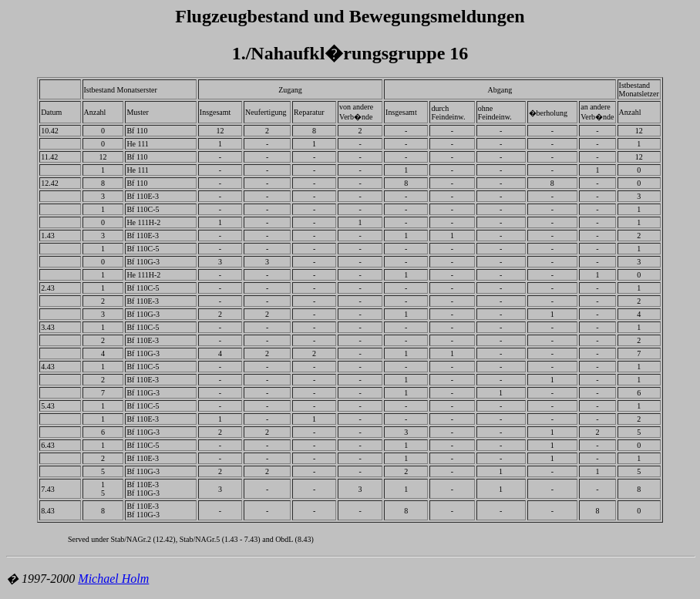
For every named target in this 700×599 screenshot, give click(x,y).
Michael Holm (113, 579)
